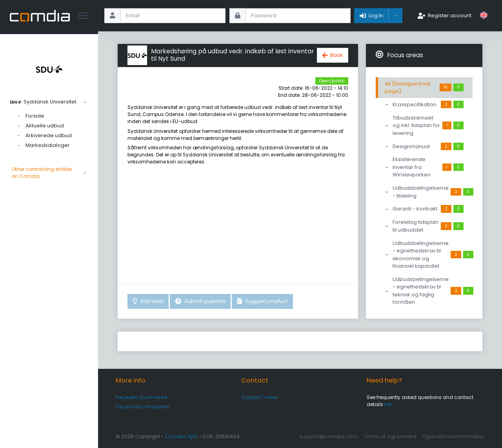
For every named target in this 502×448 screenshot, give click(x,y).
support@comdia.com (328, 436)
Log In (376, 15)
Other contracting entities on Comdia (49, 173)
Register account (450, 15)
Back (336, 55)
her (388, 404)
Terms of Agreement (390, 436)
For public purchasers (142, 397)
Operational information (454, 436)
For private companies (143, 407)
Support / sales (259, 397)
